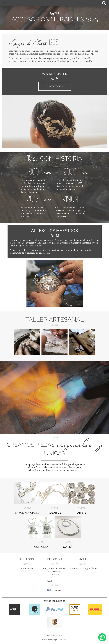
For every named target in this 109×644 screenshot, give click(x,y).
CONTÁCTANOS (55, 86)
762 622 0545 (27, 568)
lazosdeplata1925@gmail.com (84, 568)
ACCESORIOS (41, 547)
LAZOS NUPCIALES (27, 513)
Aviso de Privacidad (55, 635)
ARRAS (82, 513)
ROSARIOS (54, 513)
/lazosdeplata (55, 590)
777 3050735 (27, 571)
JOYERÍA (68, 547)
